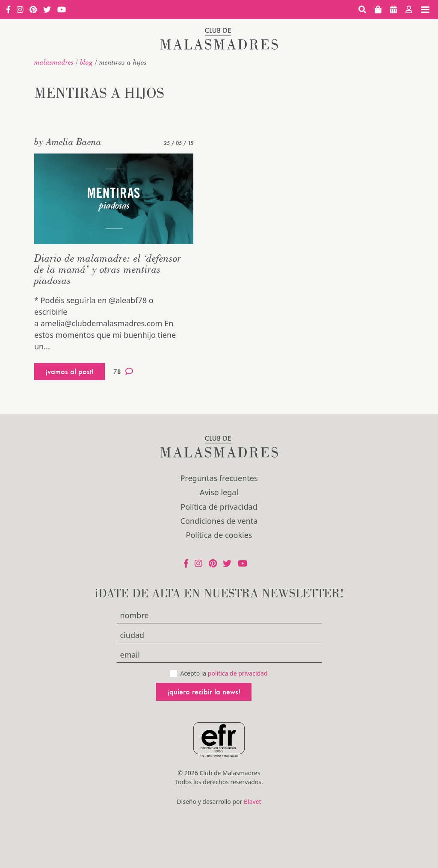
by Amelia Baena (68, 142)
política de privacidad (238, 673)
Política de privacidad (219, 507)
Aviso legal (219, 492)
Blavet (253, 802)
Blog (86, 62)
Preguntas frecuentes (219, 478)
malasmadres (54, 62)
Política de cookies (219, 535)
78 (123, 372)
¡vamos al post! (70, 371)
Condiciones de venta (219, 521)
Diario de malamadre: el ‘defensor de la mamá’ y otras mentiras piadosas (108, 269)
